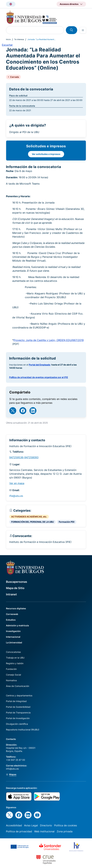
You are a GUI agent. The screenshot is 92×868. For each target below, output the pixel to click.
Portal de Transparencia (18, 713)
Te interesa (19, 39)
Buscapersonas (17, 582)
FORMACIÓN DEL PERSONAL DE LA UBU (32, 522)
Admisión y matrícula (17, 625)
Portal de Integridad (16, 701)
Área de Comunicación (18, 686)
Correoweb (12, 614)
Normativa (11, 680)
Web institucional (44, 831)
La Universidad (14, 642)
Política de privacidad (19, 831)
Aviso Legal (31, 825)
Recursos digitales (16, 608)
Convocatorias (13, 652)
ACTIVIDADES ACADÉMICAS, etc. (29, 517)
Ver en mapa (17, 483)
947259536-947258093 (24, 457)
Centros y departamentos (19, 695)
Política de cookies (66, 825)
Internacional (13, 637)
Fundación (11, 669)
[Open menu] (83, 30)
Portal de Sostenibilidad (18, 707)
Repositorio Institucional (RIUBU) (23, 730)
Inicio (8, 39)
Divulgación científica (17, 724)
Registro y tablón (15, 663)
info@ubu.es (12, 769)
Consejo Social (13, 675)
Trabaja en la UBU (15, 658)
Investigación (13, 631)
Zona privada (65, 831)
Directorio (46, 825)
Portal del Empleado (40, 365)
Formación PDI (67, 522)
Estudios (11, 620)
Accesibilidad (14, 825)
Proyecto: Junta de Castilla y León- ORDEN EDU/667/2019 (49, 340)
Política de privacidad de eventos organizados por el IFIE (39, 377)
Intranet (11, 594)
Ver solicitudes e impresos (46, 154)
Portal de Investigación (18, 718)
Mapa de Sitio (15, 588)
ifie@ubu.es (16, 496)
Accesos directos (69, 4)
